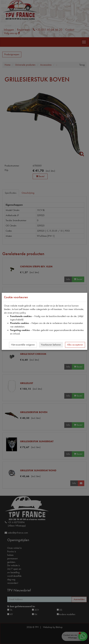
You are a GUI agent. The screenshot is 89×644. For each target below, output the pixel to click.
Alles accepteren (75, 345)
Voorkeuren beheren (51, 345)
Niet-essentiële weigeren (23, 345)
